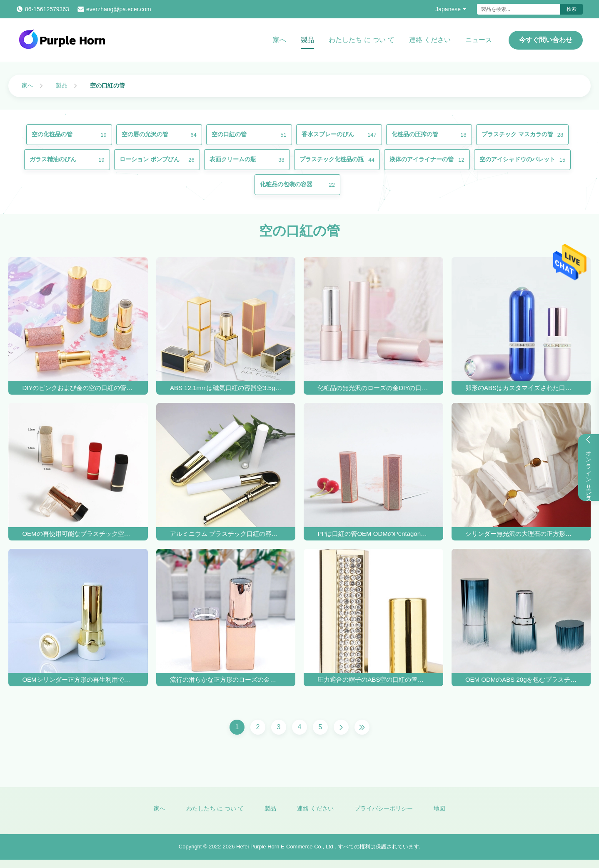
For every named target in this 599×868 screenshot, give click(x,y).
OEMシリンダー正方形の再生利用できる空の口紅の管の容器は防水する (78, 679)
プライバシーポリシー (384, 813)
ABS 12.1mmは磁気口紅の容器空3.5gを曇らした (226, 388)
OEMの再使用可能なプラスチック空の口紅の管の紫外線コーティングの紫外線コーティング (78, 534)
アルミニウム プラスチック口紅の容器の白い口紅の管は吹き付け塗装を (226, 534)
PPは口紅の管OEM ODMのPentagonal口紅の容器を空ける (373, 534)
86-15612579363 (47, 9)
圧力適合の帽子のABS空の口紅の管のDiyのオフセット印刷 (373, 679)
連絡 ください (430, 40)
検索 (572, 9)
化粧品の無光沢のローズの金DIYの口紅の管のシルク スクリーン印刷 (373, 388)
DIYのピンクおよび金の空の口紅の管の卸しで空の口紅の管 (78, 388)
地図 (439, 813)
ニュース (479, 40)
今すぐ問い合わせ (546, 40)
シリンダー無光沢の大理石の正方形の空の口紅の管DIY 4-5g (521, 534)
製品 (307, 40)
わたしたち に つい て (361, 40)
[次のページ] (341, 727)
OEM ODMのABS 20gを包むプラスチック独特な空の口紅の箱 (521, 679)
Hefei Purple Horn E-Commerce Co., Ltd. (285, 852)
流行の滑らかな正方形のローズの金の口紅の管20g (226, 679)
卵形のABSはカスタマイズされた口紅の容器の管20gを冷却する (521, 388)
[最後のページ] (362, 727)
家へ (280, 40)
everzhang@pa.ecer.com (119, 9)
